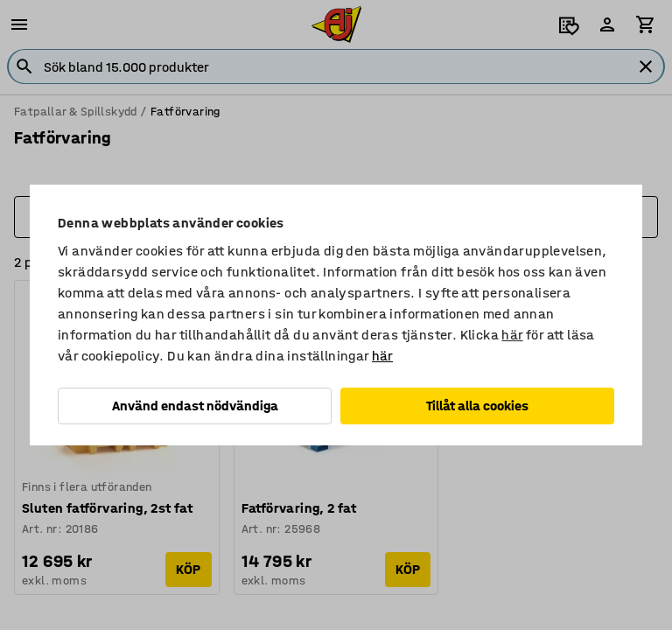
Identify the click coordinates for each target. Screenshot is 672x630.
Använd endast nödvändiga (195, 406)
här (512, 335)
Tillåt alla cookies (477, 406)
